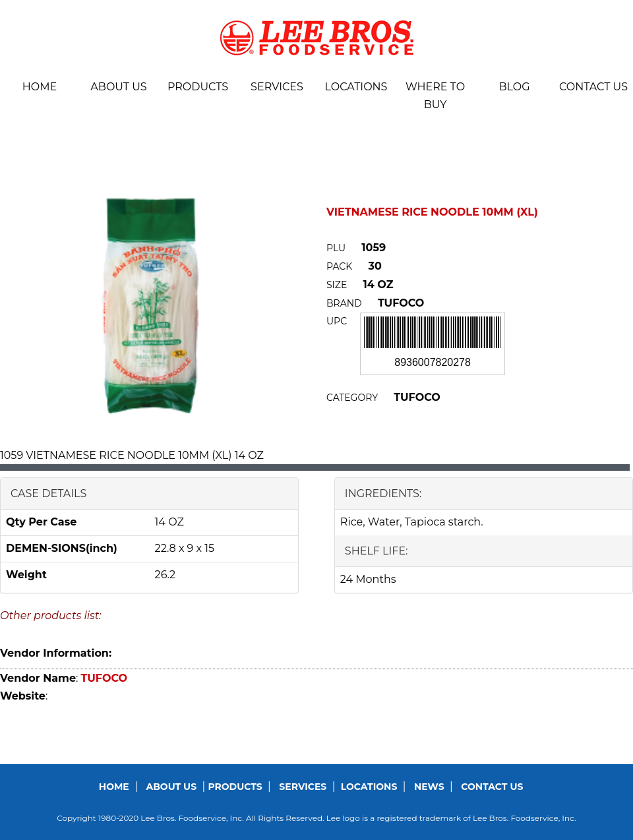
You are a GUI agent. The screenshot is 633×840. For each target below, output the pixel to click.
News (429, 787)
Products (198, 87)
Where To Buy (435, 96)
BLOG (514, 87)
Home (40, 87)
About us (118, 87)
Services (277, 87)
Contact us (593, 87)
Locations (356, 87)
